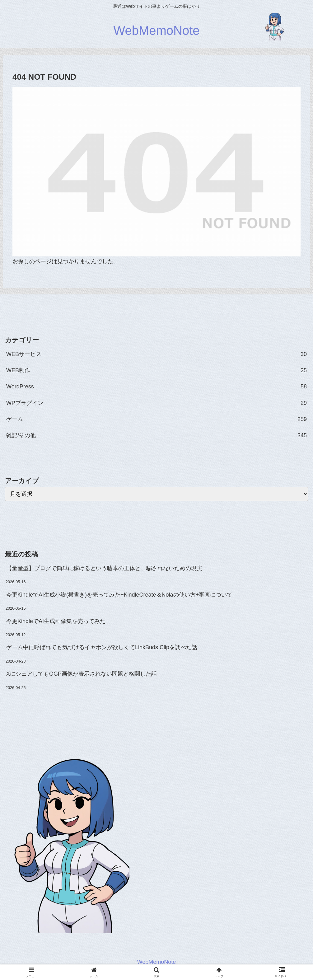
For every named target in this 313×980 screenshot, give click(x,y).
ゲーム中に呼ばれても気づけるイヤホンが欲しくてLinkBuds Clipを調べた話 (102, 647)
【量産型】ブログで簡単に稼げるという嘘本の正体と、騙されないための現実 (104, 568)
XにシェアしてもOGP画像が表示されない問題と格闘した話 (82, 674)
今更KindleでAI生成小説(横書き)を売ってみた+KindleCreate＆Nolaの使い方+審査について (119, 595)
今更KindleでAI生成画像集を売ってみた (56, 621)
